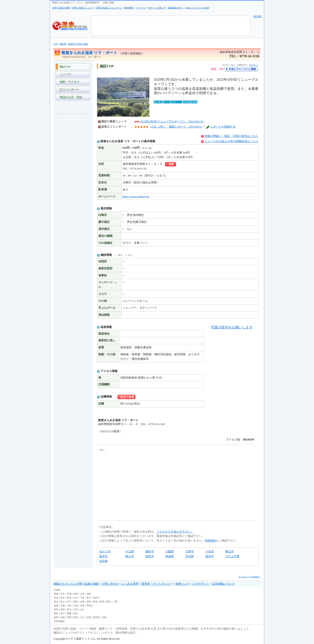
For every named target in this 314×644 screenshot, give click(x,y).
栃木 (63, 598)
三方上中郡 (232, 556)
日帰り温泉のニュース (83, 8)
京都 (63, 606)
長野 (89, 602)
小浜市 (210, 551)
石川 (69, 602)
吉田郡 (103, 561)
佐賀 (63, 617)
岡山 (69, 609)
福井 (76, 602)
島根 (63, 609)
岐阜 (95, 602)
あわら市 (105, 551)
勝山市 (230, 551)
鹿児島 (96, 617)
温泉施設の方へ (176, 8)
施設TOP (64, 67)
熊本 (76, 617)
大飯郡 (170, 551)
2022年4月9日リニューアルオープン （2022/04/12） (172, 121)
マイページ (141, 8)
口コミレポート (69, 90)
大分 (82, 617)
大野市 (190, 551)
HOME (258, 16)
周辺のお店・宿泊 (70, 97)
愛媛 (69, 613)
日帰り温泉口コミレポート (109, 8)
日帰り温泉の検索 (61, 8)
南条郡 (170, 556)
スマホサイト (201, 584)
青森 (56, 594)
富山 (63, 602)
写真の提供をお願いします (232, 327)
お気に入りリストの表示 (197, 8)
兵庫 (76, 606)
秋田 (76, 594)
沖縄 (104, 617)
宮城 (69, 594)
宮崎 (89, 617)
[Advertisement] (73, 182)
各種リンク (182, 584)
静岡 (102, 602)
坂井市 (103, 556)
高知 (76, 613)
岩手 (63, 594)
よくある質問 (130, 584)
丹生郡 (190, 556)
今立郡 (130, 551)
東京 (89, 598)
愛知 (108, 602)
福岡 (56, 617)
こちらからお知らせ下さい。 (175, 532)
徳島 (56, 613)
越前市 (150, 551)
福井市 (210, 556)
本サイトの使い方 (157, 8)
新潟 (56, 602)
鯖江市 (130, 556)
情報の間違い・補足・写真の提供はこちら (231, 136)
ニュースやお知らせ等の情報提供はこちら (231, 141)
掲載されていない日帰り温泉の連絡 (76, 584)
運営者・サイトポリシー (157, 584)
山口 (82, 609)
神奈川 (96, 598)
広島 (76, 609)
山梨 (82, 602)
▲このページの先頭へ (250, 577)
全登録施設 (59, 621)
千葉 (82, 598)
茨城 (56, 598)
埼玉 (76, 598)
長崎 (69, 617)
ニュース (64, 74)
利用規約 (210, 541)
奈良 (82, 606)
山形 (82, 594)
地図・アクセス (69, 82)
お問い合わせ (110, 584)
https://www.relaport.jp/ (136, 196)
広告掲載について (224, 584)
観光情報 (129, 8)
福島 (89, 594)
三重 (115, 602)
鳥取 (56, 609)
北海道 (57, 590)
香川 (63, 613)
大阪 (69, 606)
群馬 (69, 598)
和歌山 (90, 606)
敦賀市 (150, 556)
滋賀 (56, 606)
